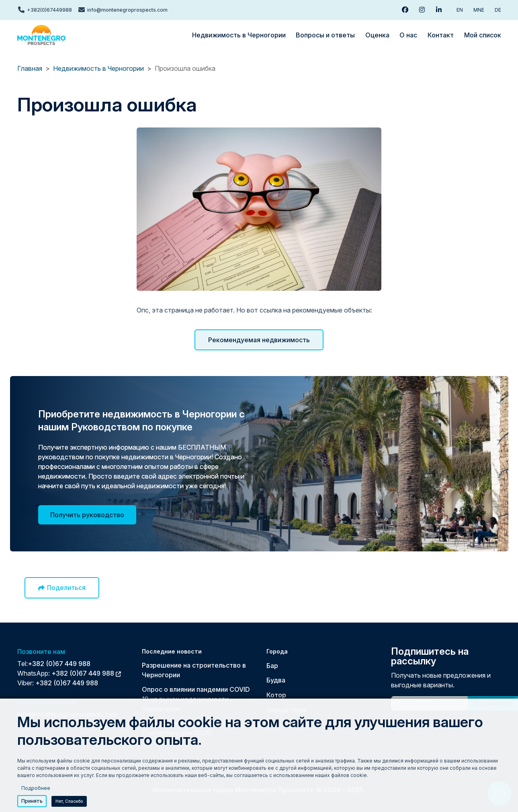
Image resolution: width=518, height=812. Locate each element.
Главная (30, 68)
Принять (32, 801)
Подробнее (36, 788)
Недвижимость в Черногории (98, 68)
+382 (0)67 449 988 (59, 664)
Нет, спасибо (69, 801)
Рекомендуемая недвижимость (259, 340)
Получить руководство (87, 515)
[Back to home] (41, 35)
